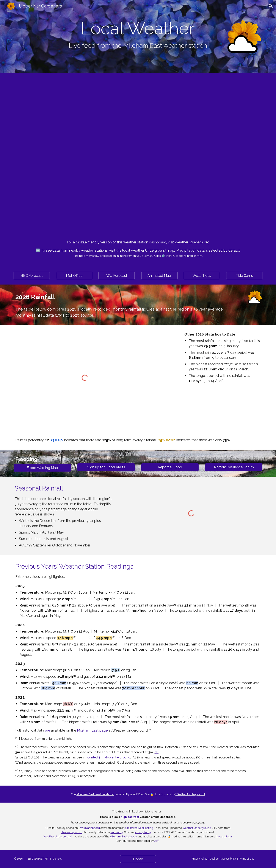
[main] (138, 35)
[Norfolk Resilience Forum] (234, 467)
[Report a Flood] (170, 467)
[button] (271, 6)
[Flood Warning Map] (42, 468)
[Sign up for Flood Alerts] (106, 467)
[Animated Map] (159, 276)
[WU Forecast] (117, 276)
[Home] (138, 859)
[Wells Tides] (202, 276)
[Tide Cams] (244, 276)
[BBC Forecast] (32, 276)
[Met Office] (74, 276)
